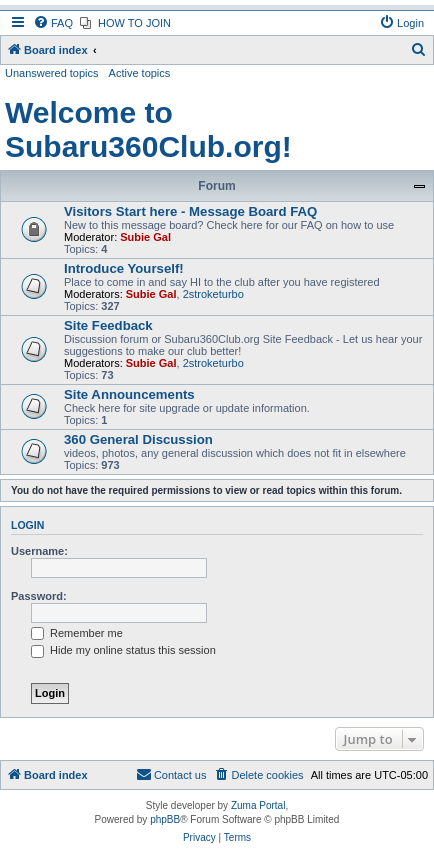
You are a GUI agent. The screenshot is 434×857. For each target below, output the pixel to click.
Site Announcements (129, 394)
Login (27, 525)
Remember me (77, 633)
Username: (39, 551)
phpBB (165, 819)
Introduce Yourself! (124, 268)
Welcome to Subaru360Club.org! (148, 129)
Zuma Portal (258, 805)
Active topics (140, 73)
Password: (39, 596)
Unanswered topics (52, 73)
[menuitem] (53, 23)
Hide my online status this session (123, 650)
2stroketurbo (213, 294)
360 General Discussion (138, 439)
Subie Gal (145, 237)
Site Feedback (108, 325)
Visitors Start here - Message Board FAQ (190, 211)
